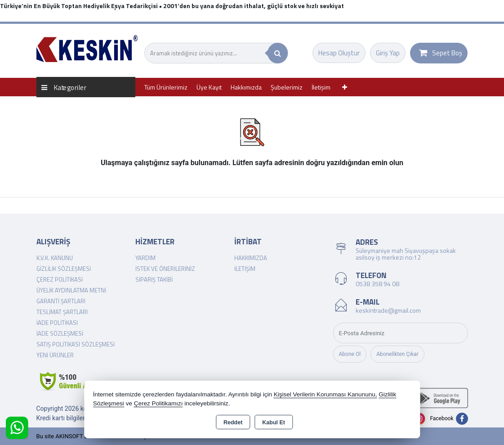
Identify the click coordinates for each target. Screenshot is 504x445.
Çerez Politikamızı (158, 403)
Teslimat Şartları (62, 312)
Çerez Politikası (60, 279)
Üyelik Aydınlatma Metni (71, 290)
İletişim (321, 87)
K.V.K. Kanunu (55, 258)
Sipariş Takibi (154, 279)
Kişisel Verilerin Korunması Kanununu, (326, 394)
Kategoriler (64, 87)
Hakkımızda (246, 87)
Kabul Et (274, 423)
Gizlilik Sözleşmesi (64, 269)
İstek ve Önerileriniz (165, 269)
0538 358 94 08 (377, 284)
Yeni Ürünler (55, 355)
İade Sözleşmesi (60, 333)
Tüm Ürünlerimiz (166, 87)
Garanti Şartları (61, 301)
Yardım (145, 258)
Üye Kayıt (209, 87)
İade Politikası (57, 323)
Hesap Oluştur (339, 53)
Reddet (233, 423)
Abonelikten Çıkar (397, 354)
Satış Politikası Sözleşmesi (76, 344)
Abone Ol (350, 354)
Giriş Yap (388, 53)
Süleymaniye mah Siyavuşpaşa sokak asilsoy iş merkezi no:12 (406, 254)
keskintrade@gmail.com (388, 310)
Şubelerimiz (287, 87)
